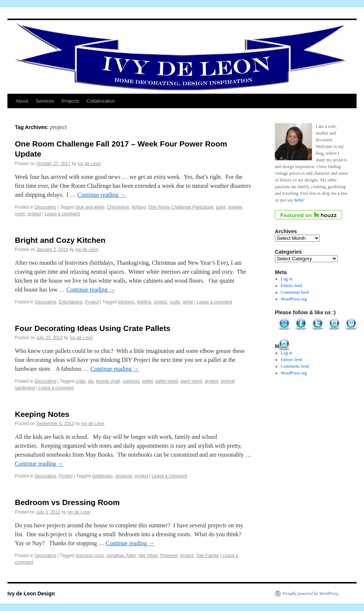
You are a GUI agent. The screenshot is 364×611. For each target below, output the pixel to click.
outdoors (131, 381)
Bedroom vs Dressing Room (67, 502)
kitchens (126, 302)
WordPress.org (294, 299)
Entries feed (292, 286)
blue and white (90, 207)
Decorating (45, 207)
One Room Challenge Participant (181, 207)
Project (92, 302)
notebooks (102, 476)
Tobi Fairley (207, 556)
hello (299, 200)
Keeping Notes (42, 414)
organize (124, 476)
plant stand (191, 381)
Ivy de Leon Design (31, 594)
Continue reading (102, 195)
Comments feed (295, 292)
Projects (70, 101)
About (22, 101)
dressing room (90, 556)
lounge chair (108, 381)
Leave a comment (62, 214)
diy (91, 381)
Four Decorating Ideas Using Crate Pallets (93, 328)
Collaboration (101, 101)
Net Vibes (148, 556)
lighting (139, 207)
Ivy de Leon (90, 164)
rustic (175, 302)
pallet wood (167, 381)
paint (221, 207)
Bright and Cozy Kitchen (60, 240)
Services (45, 101)
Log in (287, 279)
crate (81, 381)
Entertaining (71, 302)
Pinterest (169, 556)
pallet (148, 381)
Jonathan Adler (121, 556)
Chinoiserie (118, 207)
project (34, 214)
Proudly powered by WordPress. (311, 594)
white (188, 302)
